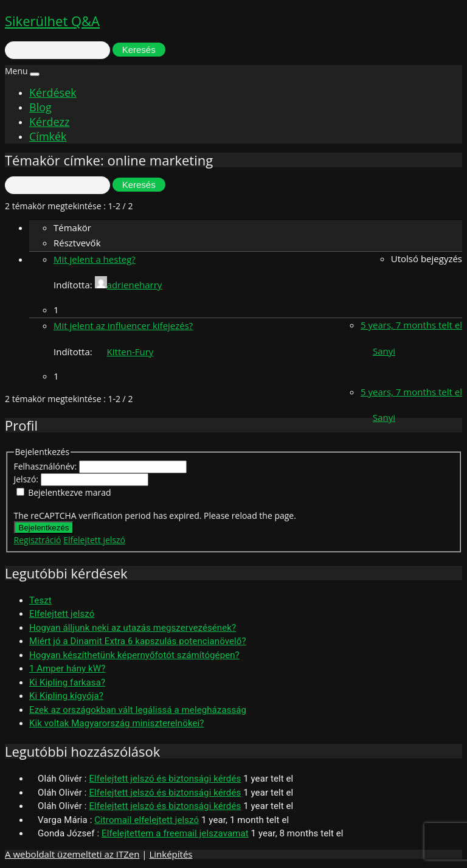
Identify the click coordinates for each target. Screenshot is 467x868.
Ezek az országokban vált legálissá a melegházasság (138, 710)
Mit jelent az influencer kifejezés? (123, 325)
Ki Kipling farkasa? (67, 682)
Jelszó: (27, 479)
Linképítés (171, 854)
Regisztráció (38, 540)
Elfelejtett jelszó (94, 540)
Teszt (40, 600)
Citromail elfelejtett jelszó (147, 820)
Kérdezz (49, 122)
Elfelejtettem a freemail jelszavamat (175, 833)
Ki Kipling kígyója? (66, 696)
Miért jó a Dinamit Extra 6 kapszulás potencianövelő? (138, 641)
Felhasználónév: (47, 466)
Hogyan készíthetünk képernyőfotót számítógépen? (134, 655)
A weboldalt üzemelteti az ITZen (72, 854)
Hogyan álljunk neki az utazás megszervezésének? (133, 628)
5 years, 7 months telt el (411, 325)
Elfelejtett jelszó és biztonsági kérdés (165, 779)
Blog (40, 107)
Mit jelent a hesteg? (95, 259)
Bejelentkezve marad (69, 492)
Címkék (48, 136)
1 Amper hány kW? (67, 668)
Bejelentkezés (44, 528)
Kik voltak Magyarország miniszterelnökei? (116, 723)
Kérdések (53, 92)
